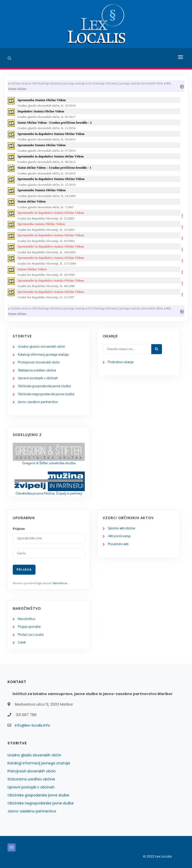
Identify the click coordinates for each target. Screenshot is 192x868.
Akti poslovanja (119, 536)
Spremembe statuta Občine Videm (41, 224)
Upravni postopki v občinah (38, 378)
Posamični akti (118, 544)
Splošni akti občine (121, 528)
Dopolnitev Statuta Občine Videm (41, 111)
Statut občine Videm (32, 201)
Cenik (22, 642)
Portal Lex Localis (31, 635)
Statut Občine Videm (32, 269)
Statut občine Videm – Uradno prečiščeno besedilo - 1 (54, 168)
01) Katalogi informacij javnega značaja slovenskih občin (126, 83)
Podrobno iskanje (121, 362)
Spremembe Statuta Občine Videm (41, 145)
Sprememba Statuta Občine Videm (42, 100)
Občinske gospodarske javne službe (44, 386)
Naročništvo (26, 619)
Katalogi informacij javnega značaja (43, 355)
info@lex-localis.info (32, 725)
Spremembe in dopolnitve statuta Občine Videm (51, 213)
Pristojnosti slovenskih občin (39, 362)
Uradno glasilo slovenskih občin (41, 347)
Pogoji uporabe (29, 627)
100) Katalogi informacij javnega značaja (58, 83)
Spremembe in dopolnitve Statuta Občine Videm (51, 134)
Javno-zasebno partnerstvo (38, 402)
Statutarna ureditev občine (37, 370)
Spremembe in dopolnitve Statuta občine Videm (50, 156)
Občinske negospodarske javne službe (46, 394)
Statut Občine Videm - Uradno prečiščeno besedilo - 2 (55, 123)
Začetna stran (19, 83)
